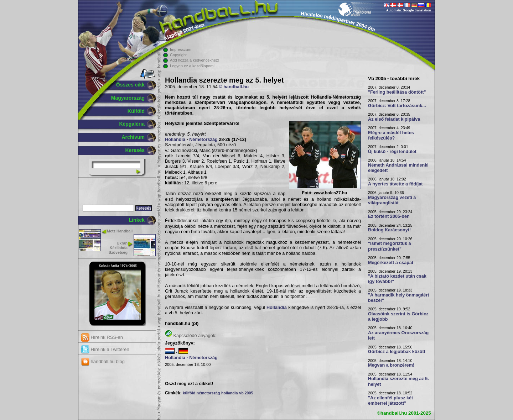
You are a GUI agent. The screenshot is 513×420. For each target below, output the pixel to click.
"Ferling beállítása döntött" (397, 92)
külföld (189, 393)
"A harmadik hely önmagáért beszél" (399, 298)
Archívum (133, 137)
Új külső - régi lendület (392, 152)
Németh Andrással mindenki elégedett (398, 168)
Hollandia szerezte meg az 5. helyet (398, 381)
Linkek (137, 220)
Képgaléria (132, 124)
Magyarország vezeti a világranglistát (392, 200)
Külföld (136, 111)
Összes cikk (130, 85)
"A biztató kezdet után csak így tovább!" (397, 279)
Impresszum (181, 49)
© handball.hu (234, 87)
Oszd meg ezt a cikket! (189, 384)
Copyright (178, 55)
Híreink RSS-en (102, 337)
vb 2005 (246, 393)
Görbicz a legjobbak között (397, 352)
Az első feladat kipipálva (394, 119)
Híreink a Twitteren (105, 349)
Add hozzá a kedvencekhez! (195, 60)
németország (208, 393)
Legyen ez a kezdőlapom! (192, 66)
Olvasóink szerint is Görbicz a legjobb (398, 317)
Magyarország (128, 98)
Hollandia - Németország (191, 358)
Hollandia (175, 140)
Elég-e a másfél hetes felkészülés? (391, 135)
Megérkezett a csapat (391, 263)
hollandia (230, 393)
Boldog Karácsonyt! (389, 230)
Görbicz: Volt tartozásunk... (397, 106)
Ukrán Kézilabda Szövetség (118, 248)
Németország (203, 140)
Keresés (135, 150)
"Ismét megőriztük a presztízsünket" (390, 246)
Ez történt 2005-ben (389, 216)
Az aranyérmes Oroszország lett (398, 335)
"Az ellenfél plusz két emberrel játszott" (390, 401)
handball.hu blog (103, 361)
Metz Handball (120, 231)
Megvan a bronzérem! (391, 365)
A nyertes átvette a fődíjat (395, 184)
